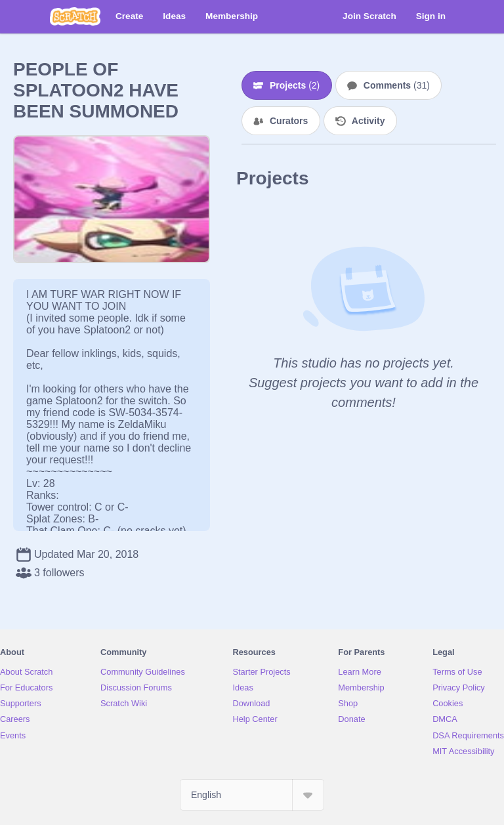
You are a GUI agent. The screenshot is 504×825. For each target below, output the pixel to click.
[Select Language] (252, 795)
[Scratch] (75, 16)
